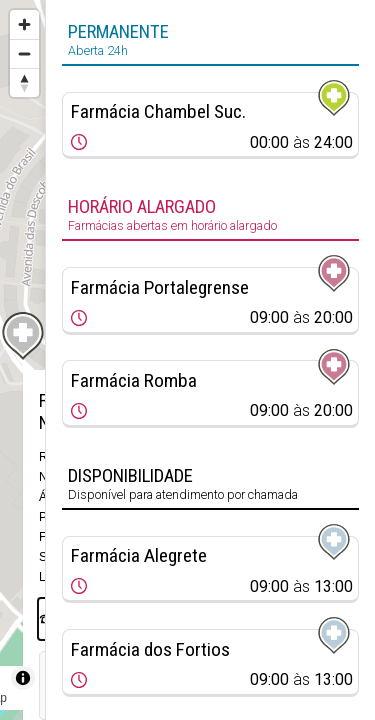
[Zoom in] (24, 24)
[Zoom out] (24, 53)
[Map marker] (23, 336)
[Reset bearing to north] (24, 82)
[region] (22, 360)
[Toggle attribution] (23, 678)
